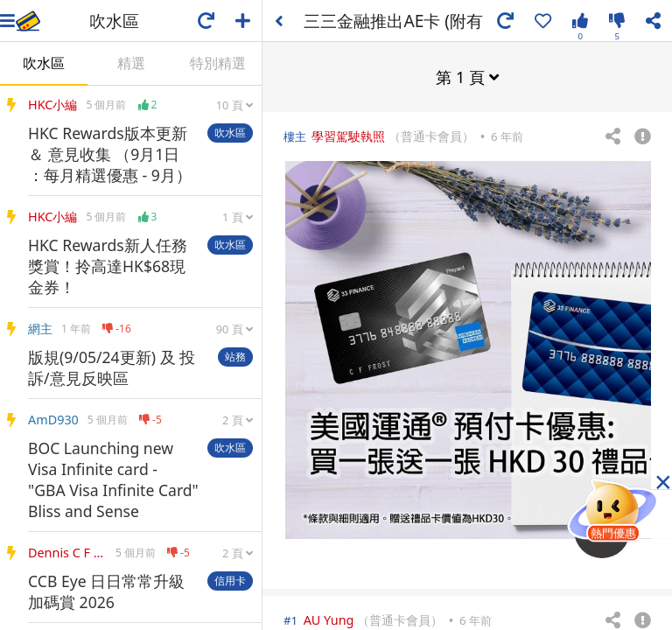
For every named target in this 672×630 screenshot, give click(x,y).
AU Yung (329, 619)
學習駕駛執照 (348, 135)
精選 (131, 63)
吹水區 (44, 63)
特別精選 (218, 63)
